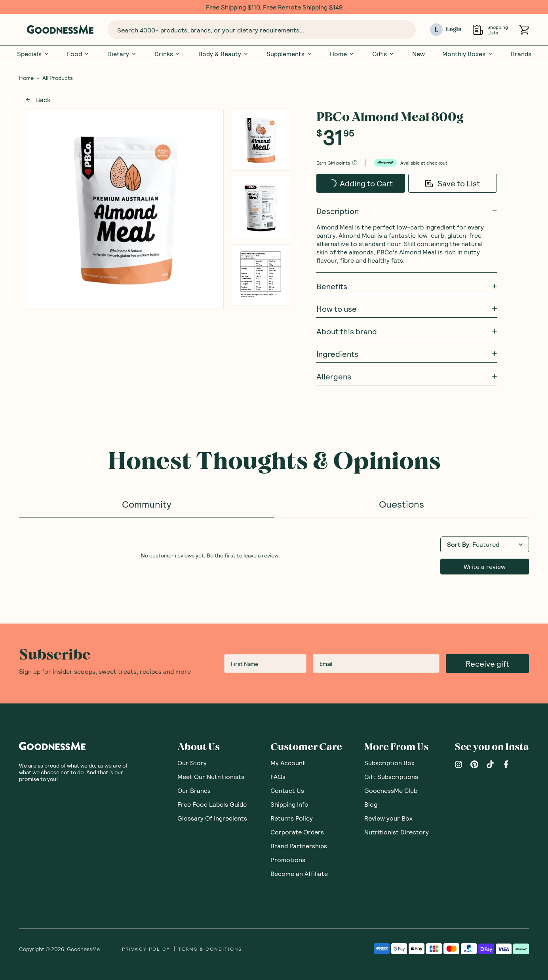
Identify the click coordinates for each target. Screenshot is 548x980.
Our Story (192, 763)
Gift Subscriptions (391, 776)
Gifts (383, 54)
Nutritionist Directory (397, 832)
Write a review (485, 566)
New (419, 54)
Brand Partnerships (299, 846)
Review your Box (388, 818)
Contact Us (287, 790)
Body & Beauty (224, 54)
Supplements (289, 54)
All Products (58, 78)
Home (342, 54)
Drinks (168, 54)
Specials (33, 54)
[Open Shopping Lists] (478, 30)
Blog (371, 804)
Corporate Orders (297, 832)
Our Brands (194, 790)
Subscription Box (389, 763)
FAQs (278, 776)
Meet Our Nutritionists (211, 776)
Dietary (122, 54)
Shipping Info (289, 804)
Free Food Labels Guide (212, 804)
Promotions (288, 860)
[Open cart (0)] (524, 30)
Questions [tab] (401, 504)
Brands (521, 54)
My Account (288, 763)
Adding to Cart (355, 181)
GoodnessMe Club (391, 790)
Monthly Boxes (468, 54)
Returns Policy (292, 818)
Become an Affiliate (299, 873)
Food (78, 54)
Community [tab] (147, 504)
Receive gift (487, 663)
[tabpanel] (274, 555)
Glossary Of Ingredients (212, 818)
